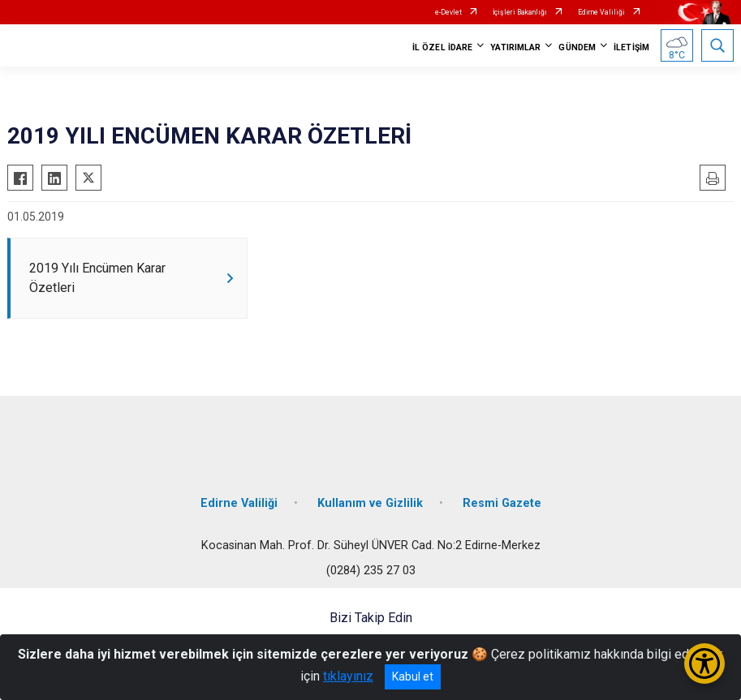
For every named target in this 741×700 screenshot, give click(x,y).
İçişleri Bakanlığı (520, 12)
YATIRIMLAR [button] (515, 47)
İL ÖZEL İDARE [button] (442, 47)
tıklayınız (348, 676)
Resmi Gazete (502, 503)
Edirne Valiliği (601, 12)
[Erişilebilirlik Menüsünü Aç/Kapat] (704, 663)
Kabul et (413, 676)
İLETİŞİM (631, 47)
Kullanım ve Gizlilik (370, 503)
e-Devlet (448, 12)
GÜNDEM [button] (577, 47)
